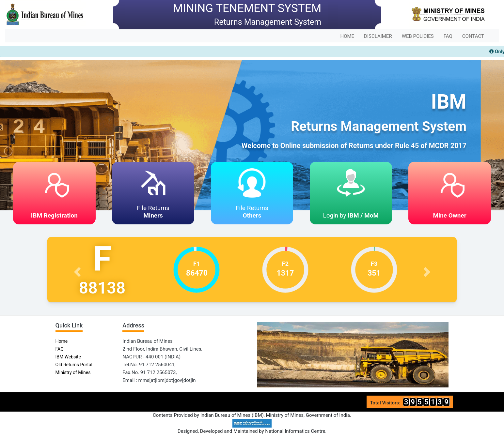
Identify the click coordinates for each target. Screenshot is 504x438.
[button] (78, 270)
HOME (347, 36)
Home (62, 341)
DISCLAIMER (378, 36)
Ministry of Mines (73, 372)
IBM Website (68, 357)
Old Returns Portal (74, 365)
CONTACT (473, 36)
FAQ (448, 36)
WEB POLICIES (418, 36)
